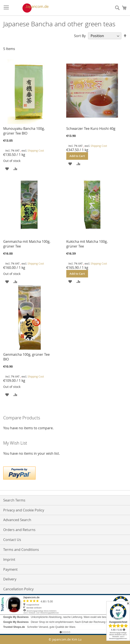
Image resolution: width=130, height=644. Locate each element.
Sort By (80, 36)
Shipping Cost (36, 150)
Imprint (9, 559)
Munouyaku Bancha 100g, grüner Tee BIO (24, 131)
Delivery (10, 579)
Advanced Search (17, 520)
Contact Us (12, 540)
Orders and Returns (19, 530)
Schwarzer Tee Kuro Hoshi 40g (91, 128)
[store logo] (31, 8)
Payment (10, 569)
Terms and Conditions (21, 550)
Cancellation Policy (18, 589)
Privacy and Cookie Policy (24, 510)
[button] (7, 168)
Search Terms (14, 500)
